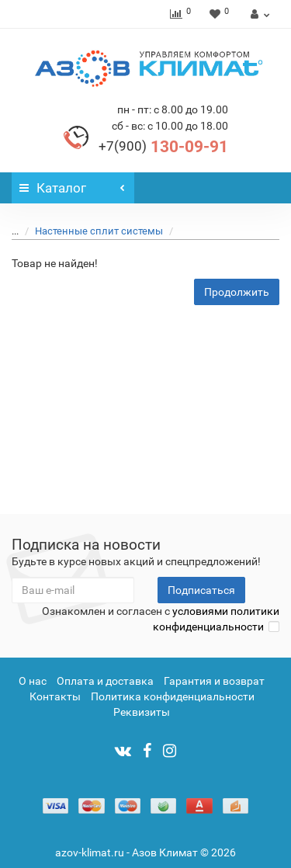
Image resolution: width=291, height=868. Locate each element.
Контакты (55, 696)
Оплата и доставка (105, 681)
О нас (33, 681)
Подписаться (201, 590)
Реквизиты (142, 712)
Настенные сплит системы (90, 231)
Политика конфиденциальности (173, 696)
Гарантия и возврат (214, 681)
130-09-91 (163, 147)
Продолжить (237, 292)
